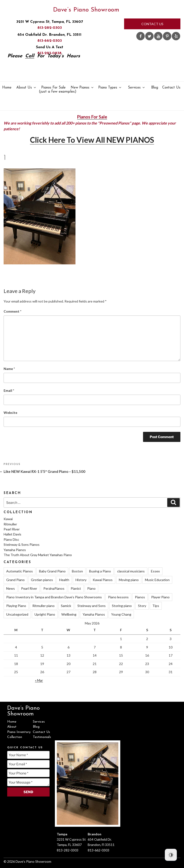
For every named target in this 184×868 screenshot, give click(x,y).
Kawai (8, 519)
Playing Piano (16, 606)
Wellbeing (69, 614)
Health (64, 580)
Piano (91, 588)
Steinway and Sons (92, 606)
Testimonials (42, 737)
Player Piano (160, 597)
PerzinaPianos (54, 588)
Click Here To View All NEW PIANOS (92, 140)
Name (9, 369)
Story (142, 606)
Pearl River (12, 529)
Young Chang (121, 614)
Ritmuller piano (43, 606)
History (81, 580)
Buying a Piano (100, 571)
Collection (15, 737)
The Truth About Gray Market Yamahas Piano (38, 555)
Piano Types (110, 87)
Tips (156, 606)
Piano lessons (118, 597)
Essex (155, 571)
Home (7, 88)
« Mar (39, 680)
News (11, 588)
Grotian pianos (42, 580)
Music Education (157, 580)
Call (30, 56)
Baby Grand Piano (52, 571)
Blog (155, 88)
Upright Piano (45, 614)
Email (9, 390)
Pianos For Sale (54, 90)
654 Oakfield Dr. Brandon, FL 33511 (49, 35)
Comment (12, 311)
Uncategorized (17, 614)
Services (137, 87)
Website (10, 413)
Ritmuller (10, 524)
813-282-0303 (50, 28)
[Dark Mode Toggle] (171, 855)
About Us (26, 87)
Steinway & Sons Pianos (22, 544)
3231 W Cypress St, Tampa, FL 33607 (50, 22)
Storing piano (122, 606)
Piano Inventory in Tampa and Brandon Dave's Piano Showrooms (54, 597)
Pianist (76, 588)
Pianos (140, 597)
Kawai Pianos (103, 580)
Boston (77, 571)
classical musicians (131, 571)
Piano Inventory (19, 732)
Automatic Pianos (20, 571)
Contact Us (152, 24)
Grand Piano (15, 580)
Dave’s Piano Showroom (86, 10)
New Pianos (82, 87)
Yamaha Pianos (15, 550)
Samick (66, 606)
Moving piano (129, 580)
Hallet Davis (12, 534)
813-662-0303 (50, 41)
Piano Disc (11, 539)
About (12, 727)
